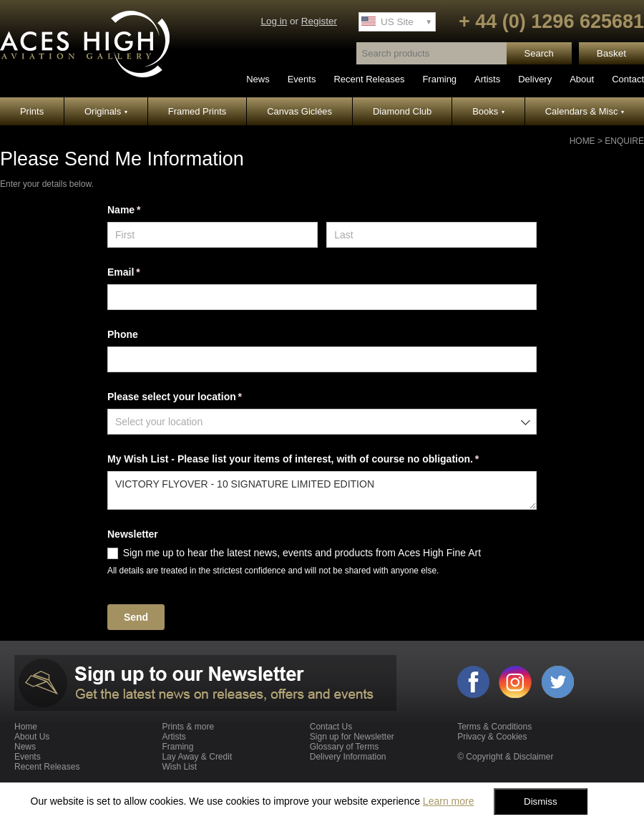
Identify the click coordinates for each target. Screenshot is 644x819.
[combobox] (322, 422)
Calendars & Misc (585, 111)
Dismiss (541, 801)
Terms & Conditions (494, 727)
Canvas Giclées (299, 111)
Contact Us (331, 727)
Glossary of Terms (344, 747)
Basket (611, 53)
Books (488, 111)
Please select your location (195, 397)
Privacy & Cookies (492, 737)
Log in (274, 21)
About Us (32, 737)
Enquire (624, 141)
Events (302, 79)
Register (319, 21)
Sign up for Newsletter (352, 737)
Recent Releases (369, 79)
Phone (123, 334)
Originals (106, 111)
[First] (213, 235)
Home (582, 141)
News (258, 79)
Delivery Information (348, 757)
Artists (487, 79)
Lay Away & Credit (197, 757)
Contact (628, 79)
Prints (32, 111)
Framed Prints (197, 111)
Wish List (179, 767)
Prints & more (188, 727)
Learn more (449, 801)
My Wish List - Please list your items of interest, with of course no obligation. (313, 460)
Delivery (535, 79)
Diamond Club (402, 111)
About (582, 79)
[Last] (431, 235)
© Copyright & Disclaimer (505, 757)
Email (144, 273)
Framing (439, 79)
